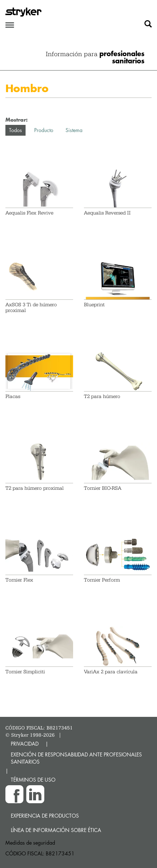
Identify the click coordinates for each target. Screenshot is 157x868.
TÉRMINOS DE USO (33, 780)
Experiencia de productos (45, 816)
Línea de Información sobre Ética (56, 830)
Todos (15, 130)
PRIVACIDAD (25, 744)
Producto (44, 130)
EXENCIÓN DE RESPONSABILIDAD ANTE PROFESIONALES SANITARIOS (76, 758)
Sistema (74, 130)
